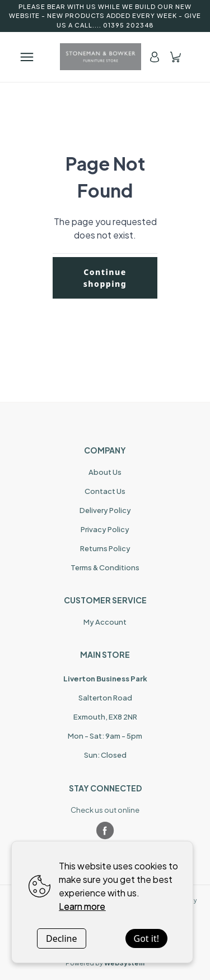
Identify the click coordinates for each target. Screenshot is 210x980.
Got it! (146, 938)
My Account (105, 622)
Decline (62, 938)
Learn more (82, 906)
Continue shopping (105, 278)
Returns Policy (105, 548)
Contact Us (105, 491)
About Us (105, 472)
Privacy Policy (105, 529)
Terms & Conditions (105, 567)
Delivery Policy (105, 510)
